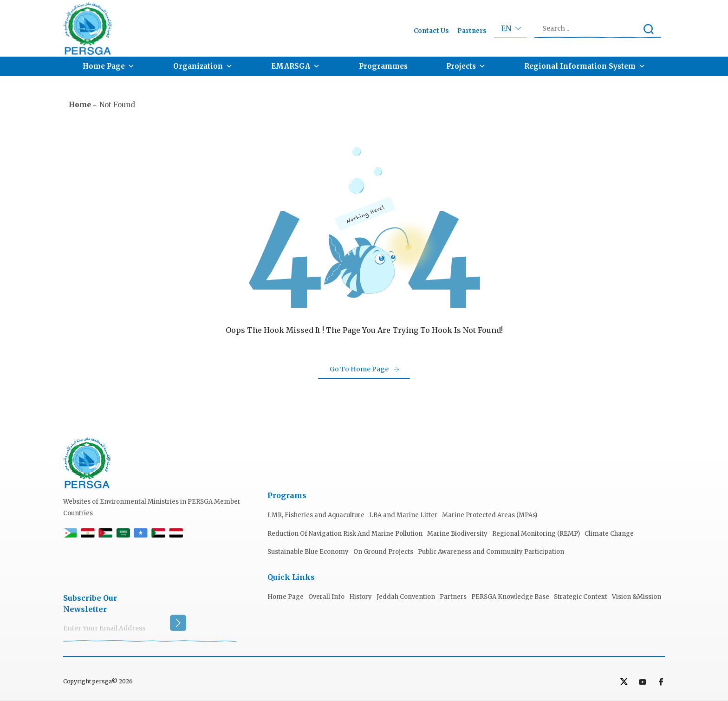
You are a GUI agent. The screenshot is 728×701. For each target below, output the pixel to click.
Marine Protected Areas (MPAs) (490, 515)
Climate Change (609, 534)
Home (80, 105)
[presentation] (134, 567)
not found (117, 105)
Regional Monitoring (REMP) (536, 534)
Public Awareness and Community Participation (491, 552)
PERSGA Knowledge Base (510, 597)
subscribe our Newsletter (90, 604)
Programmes (383, 66)
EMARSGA (296, 66)
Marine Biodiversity (457, 534)
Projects (466, 66)
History (361, 597)
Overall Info (326, 597)
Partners (472, 31)
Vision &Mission (637, 597)
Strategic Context (581, 597)
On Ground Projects (383, 552)
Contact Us (431, 31)
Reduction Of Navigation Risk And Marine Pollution (345, 534)
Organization (203, 66)
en (506, 28)
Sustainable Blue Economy (308, 552)
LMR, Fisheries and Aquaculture (316, 515)
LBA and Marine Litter (403, 515)
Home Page (109, 66)
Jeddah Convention (406, 597)
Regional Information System (585, 66)
